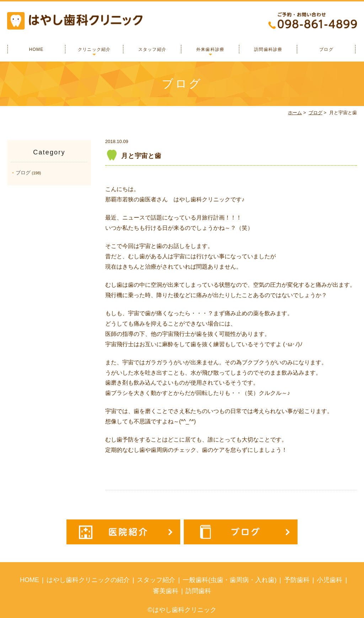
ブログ (326, 49)
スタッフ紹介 (152, 49)
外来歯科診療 (210, 49)
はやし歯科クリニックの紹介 (88, 580)
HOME (36, 49)
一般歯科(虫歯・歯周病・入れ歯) (230, 580)
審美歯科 (166, 591)
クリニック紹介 (94, 49)
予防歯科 (297, 580)
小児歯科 (330, 580)
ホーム (295, 113)
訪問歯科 (198, 591)
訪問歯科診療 (268, 49)
